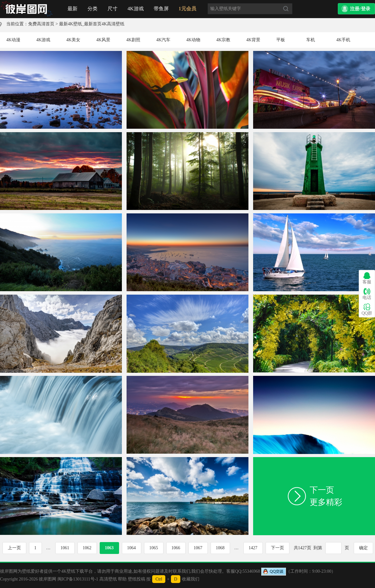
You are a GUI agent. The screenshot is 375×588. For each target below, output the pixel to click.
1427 (253, 548)
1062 (87, 548)
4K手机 (343, 40)
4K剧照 (133, 40)
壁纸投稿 (137, 579)
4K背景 (253, 40)
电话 (367, 294)
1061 (65, 548)
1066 (176, 548)
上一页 (14, 548)
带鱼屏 (161, 9)
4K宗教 (223, 40)
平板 (281, 40)
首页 (27, 9)
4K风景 (103, 40)
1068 (220, 548)
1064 (132, 548)
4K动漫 (13, 40)
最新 (72, 9)
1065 (154, 548)
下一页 (277, 548)
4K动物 (193, 40)
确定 (363, 548)
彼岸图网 (47, 579)
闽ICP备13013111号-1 (78, 579)
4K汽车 (163, 40)
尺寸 (112, 9)
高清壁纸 (108, 579)
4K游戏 (136, 9)
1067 (198, 548)
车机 (311, 40)
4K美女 (73, 40)
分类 (92, 9)
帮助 (122, 579)
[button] (356, 9)
